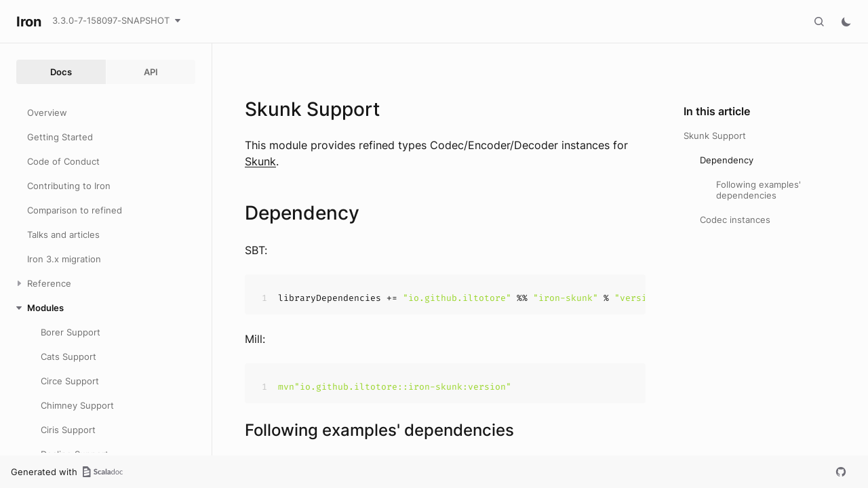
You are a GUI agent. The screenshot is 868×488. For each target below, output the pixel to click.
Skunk (260, 161)
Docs (61, 72)
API (151, 72)
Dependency (727, 160)
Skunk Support (715, 136)
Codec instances (735, 220)
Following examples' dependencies (758, 190)
